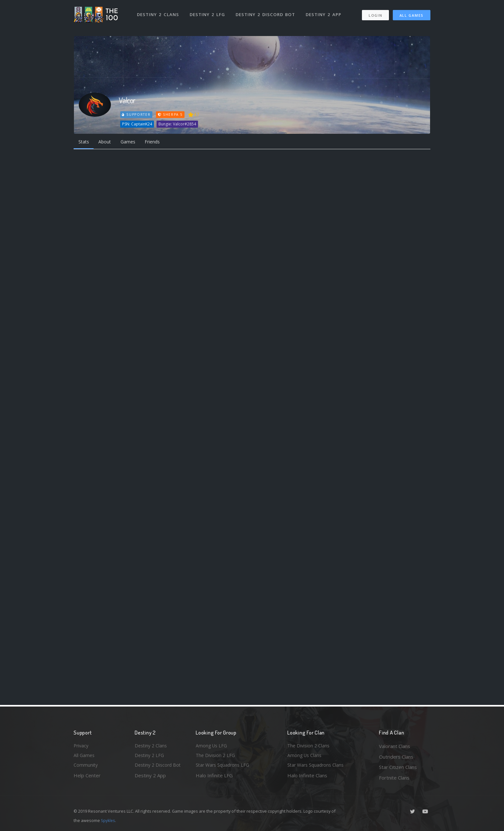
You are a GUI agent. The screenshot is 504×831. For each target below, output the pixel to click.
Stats (85, 142)
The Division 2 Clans (309, 746)
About (107, 142)
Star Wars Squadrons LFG (224, 767)
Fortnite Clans (394, 778)
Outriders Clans (396, 757)
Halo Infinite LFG (214, 778)
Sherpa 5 (171, 114)
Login (375, 13)
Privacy (82, 746)
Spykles (108, 820)
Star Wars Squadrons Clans (317, 767)
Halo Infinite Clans (307, 778)
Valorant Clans (395, 746)
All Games (412, 13)
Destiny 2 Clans (159, 12)
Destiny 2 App (325, 12)
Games (132, 142)
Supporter (137, 114)
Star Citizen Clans (398, 767)
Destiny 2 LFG (208, 12)
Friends (158, 142)
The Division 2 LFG (216, 757)
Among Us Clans (305, 757)
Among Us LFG (212, 746)
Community (86, 767)
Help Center (87, 778)
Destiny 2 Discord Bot (267, 12)
